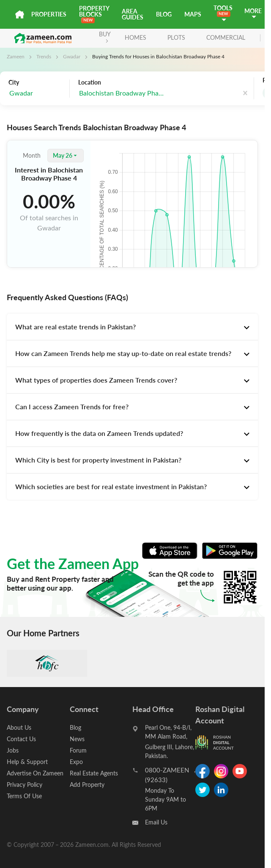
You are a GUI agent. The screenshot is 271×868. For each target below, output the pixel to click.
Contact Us (21, 739)
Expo (76, 762)
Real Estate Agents (94, 773)
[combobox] (37, 93)
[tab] (132, 327)
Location (90, 82)
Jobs (13, 750)
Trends (44, 56)
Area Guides (133, 14)
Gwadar (72, 56)
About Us (19, 727)
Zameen (16, 56)
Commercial (226, 37)
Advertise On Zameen (35, 773)
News (77, 739)
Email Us (156, 822)
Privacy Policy (25, 784)
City (14, 82)
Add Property (87, 784)
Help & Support (27, 762)
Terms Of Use (24, 796)
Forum (78, 750)
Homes (135, 37)
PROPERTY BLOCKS (94, 14)
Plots (176, 37)
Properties (49, 14)
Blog (164, 14)
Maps (193, 14)
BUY (105, 37)
